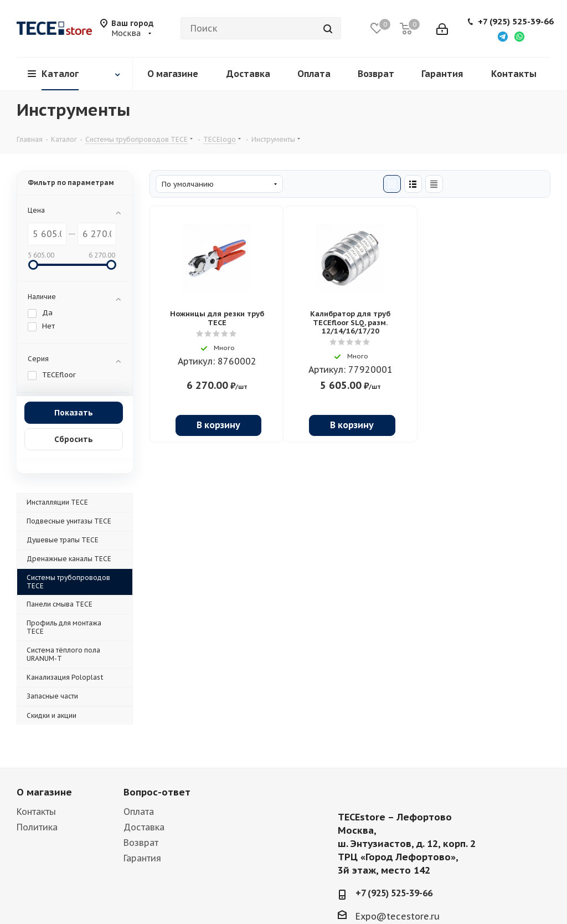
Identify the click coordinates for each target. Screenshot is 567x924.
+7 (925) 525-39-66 (516, 22)
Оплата (139, 812)
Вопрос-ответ (157, 792)
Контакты (36, 812)
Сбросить (74, 439)
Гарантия (142, 858)
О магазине (44, 792)
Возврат (141, 843)
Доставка (144, 827)
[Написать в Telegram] (503, 36)
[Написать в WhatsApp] (519, 36)
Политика (37, 827)
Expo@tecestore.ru (398, 916)
